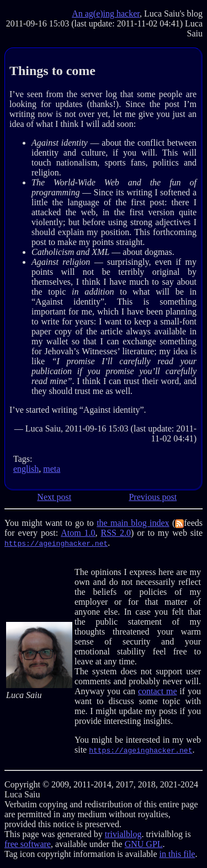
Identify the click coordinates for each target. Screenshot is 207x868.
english (26, 469)
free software (28, 844)
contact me (158, 691)
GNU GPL (144, 844)
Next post (54, 497)
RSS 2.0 (116, 533)
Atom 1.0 (78, 533)
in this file (177, 854)
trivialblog (123, 834)
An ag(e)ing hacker (106, 14)
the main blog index (133, 523)
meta (52, 469)
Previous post (153, 497)
